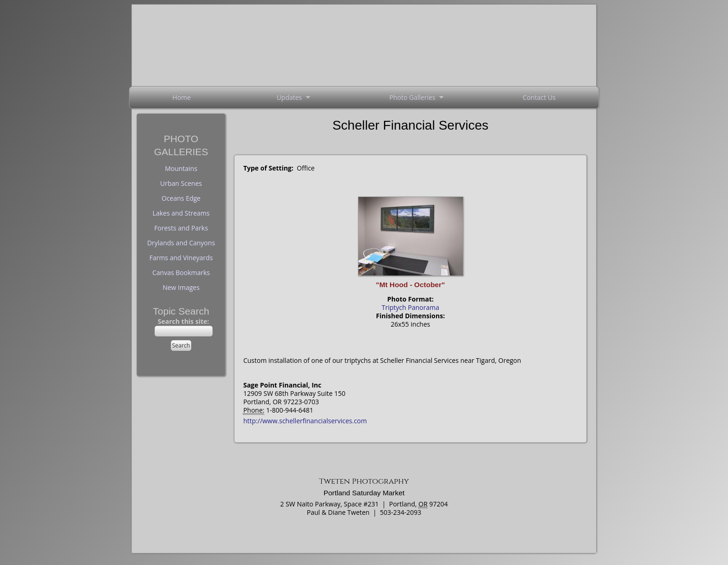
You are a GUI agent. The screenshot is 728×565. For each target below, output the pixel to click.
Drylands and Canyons (181, 243)
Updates (290, 98)
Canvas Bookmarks (181, 273)
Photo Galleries (413, 98)
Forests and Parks (181, 228)
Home (182, 97)
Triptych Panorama (410, 307)
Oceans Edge (181, 198)
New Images (181, 287)
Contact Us (539, 97)
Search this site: (184, 322)
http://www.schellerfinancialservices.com (305, 421)
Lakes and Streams (181, 213)
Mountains (181, 168)
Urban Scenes (181, 183)
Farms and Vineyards (181, 258)
